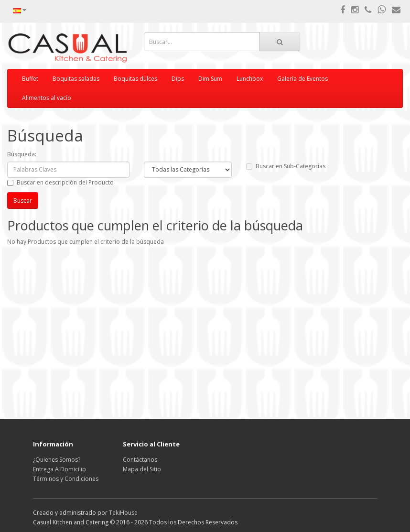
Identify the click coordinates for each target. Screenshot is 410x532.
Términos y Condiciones (66, 479)
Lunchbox (250, 79)
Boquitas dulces (135, 79)
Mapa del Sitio (142, 469)
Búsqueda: (22, 154)
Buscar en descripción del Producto (60, 182)
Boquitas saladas (76, 79)
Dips (178, 79)
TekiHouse (123, 513)
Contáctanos (140, 460)
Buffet (30, 79)
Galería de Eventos (302, 79)
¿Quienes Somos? (57, 460)
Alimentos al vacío (47, 98)
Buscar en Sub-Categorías (286, 166)
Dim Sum (210, 79)
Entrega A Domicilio (59, 469)
